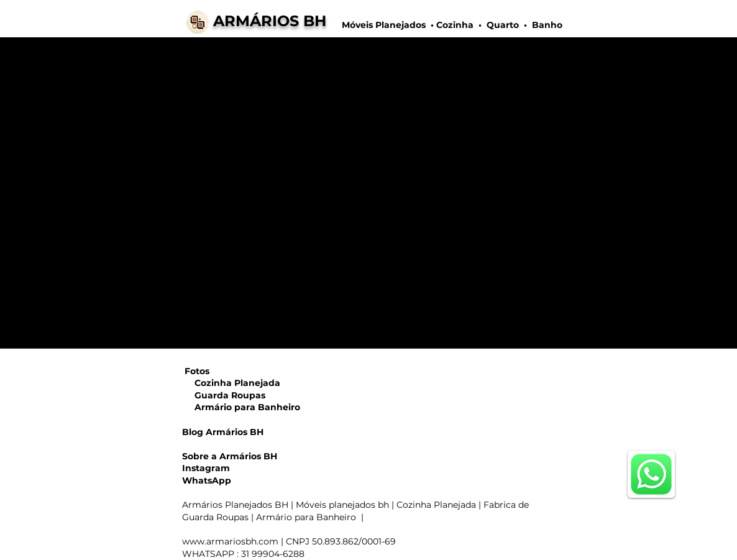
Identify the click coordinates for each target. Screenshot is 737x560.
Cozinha (455, 25)
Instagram (206, 468)
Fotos (197, 371)
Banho (546, 25)
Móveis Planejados (385, 25)
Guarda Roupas (224, 395)
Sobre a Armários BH (230, 456)
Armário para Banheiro (241, 407)
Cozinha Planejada (231, 383)
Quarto (503, 25)
